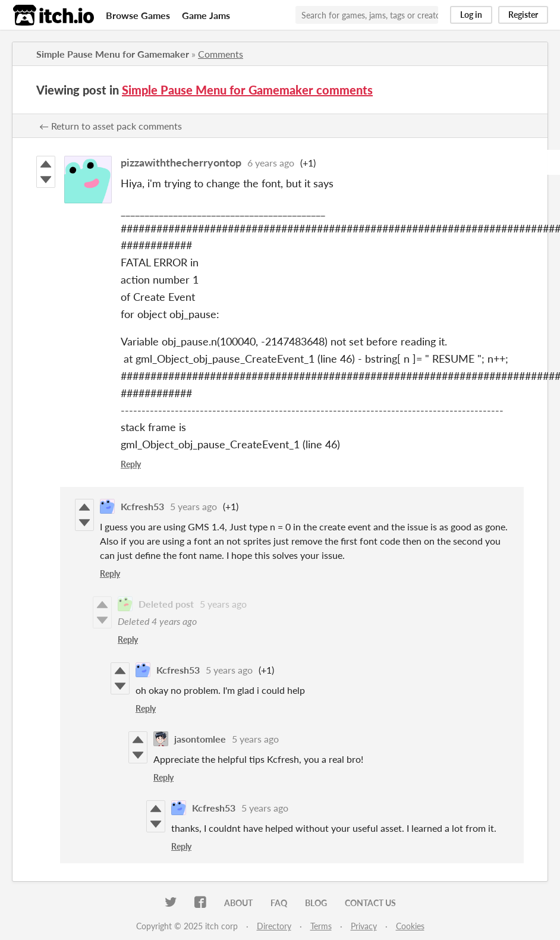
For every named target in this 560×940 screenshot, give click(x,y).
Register (523, 15)
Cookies (410, 926)
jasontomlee (200, 739)
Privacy (364, 926)
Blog (316, 903)
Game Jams (206, 15)
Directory (274, 926)
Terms (321, 926)
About (238, 903)
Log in (471, 15)
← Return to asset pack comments (111, 126)
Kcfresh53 (142, 506)
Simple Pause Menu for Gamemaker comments (247, 90)
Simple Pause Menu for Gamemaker (113, 54)
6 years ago (271, 163)
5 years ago (194, 506)
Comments (221, 54)
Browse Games (138, 15)
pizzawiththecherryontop (181, 162)
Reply (131, 464)
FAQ (279, 903)
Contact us (370, 903)
